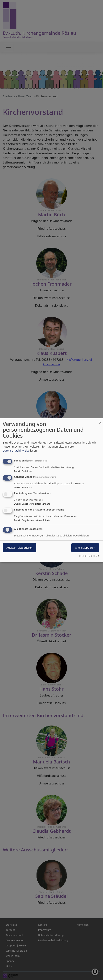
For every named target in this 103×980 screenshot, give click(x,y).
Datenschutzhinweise (16, 451)
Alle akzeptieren (85, 548)
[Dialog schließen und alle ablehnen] (100, 421)
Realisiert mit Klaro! (89, 556)
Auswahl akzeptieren (19, 548)
